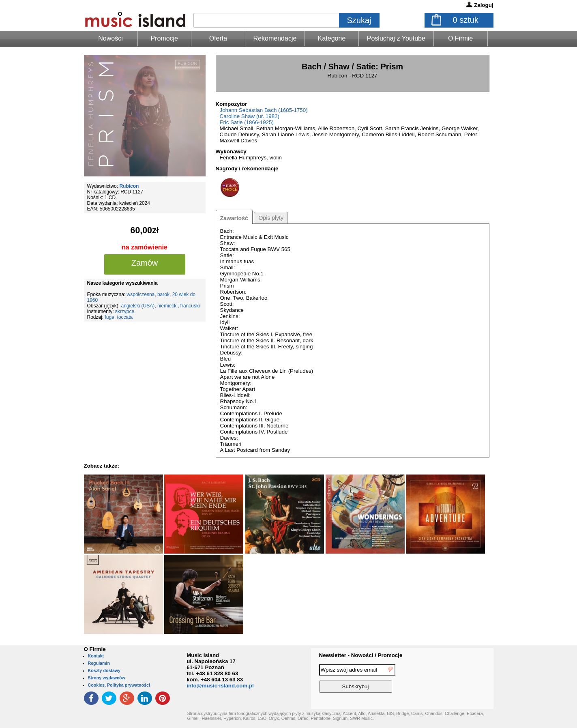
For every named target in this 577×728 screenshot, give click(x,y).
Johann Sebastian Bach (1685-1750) (264, 110)
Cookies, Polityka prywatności (119, 685)
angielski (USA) (138, 306)
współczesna (141, 294)
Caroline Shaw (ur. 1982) (250, 116)
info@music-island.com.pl (220, 686)
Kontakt (96, 656)
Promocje (164, 38)
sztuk (466, 20)
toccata (125, 317)
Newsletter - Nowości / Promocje (361, 655)
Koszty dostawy (104, 670)
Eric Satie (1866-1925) (247, 122)
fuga (110, 317)
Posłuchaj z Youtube (396, 38)
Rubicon (129, 186)
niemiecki (167, 306)
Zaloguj (484, 5)
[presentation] (460, 680)
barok (163, 294)
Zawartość (234, 218)
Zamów (145, 263)
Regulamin (99, 663)
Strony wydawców (107, 678)
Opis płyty (271, 218)
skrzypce (125, 311)
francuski (190, 306)
